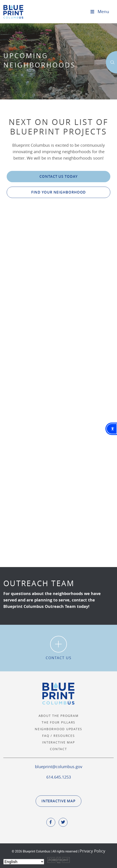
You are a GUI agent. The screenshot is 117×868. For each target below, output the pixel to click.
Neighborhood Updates (58, 729)
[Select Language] (24, 862)
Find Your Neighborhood (59, 192)
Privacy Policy (92, 851)
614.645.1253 (59, 777)
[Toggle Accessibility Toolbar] (112, 429)
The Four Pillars (58, 722)
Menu (99, 12)
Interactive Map (58, 742)
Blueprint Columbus (13, 12)
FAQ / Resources (58, 736)
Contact (58, 749)
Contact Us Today (58, 176)
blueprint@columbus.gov (59, 767)
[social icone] (51, 822)
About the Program (59, 716)
